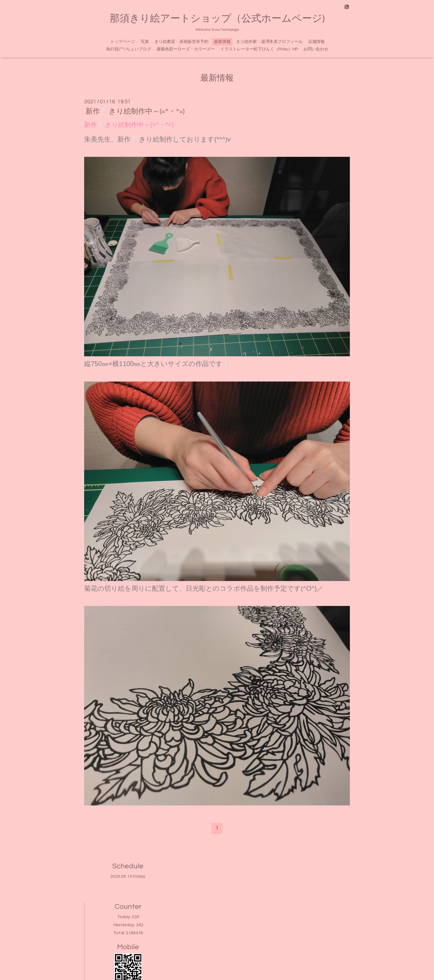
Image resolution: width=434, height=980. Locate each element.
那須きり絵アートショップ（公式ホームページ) (217, 19)
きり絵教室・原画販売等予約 (181, 42)
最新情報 (222, 42)
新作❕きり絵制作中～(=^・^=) (135, 111)
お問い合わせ (316, 49)
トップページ (123, 42)
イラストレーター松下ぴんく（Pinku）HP (259, 49)
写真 (145, 42)
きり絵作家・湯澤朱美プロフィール (269, 42)
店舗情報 (316, 42)
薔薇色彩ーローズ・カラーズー (186, 49)
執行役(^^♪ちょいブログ (129, 49)
